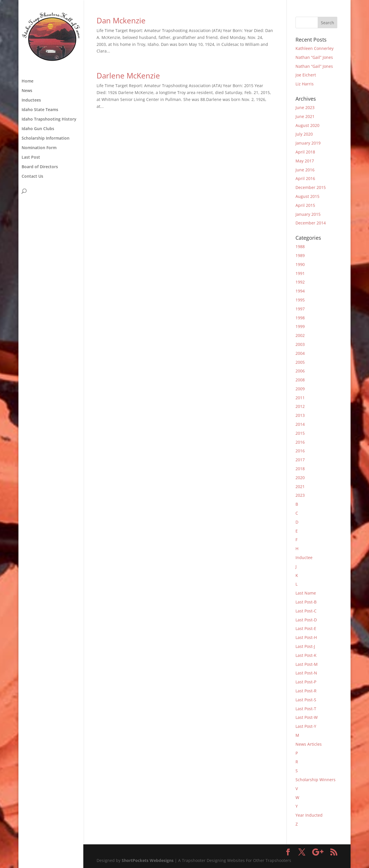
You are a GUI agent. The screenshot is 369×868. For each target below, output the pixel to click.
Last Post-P (306, 682)
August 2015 (307, 196)
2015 (300, 433)
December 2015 (311, 187)
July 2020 (304, 134)
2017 (300, 460)
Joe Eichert (306, 75)
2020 (300, 478)
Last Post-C (306, 611)
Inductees (31, 100)
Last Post (31, 158)
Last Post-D (306, 620)
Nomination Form (39, 148)
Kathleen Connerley (315, 48)
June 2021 (305, 116)
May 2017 (305, 161)
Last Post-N (306, 673)
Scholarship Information (46, 138)
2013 (300, 415)
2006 (300, 371)
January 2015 (308, 214)
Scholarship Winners (316, 780)
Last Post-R (306, 691)
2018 (300, 469)
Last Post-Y (306, 726)
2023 (300, 495)
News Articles (309, 744)
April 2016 (305, 178)
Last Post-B (306, 602)
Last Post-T (306, 709)
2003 (300, 344)
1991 (300, 273)
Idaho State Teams (40, 110)
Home (28, 81)
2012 (300, 406)
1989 (300, 255)
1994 (300, 291)
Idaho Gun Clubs (38, 129)
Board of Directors (40, 167)
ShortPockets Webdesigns (148, 860)
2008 (300, 380)
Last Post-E (306, 628)
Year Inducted (309, 815)
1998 (300, 318)
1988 (300, 246)
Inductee (304, 557)
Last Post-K (306, 655)
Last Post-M (307, 664)
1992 (300, 282)
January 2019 (308, 143)
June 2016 (305, 170)
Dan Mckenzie (121, 20)
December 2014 (311, 223)
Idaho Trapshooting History (49, 119)
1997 (300, 309)
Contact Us (32, 177)
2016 (300, 442)
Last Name (306, 593)
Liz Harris (305, 84)
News (27, 91)
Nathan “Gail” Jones (314, 57)
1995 (300, 300)
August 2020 (307, 125)
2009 (300, 389)
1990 (300, 264)
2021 (300, 487)
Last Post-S (306, 700)
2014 (300, 424)
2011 (300, 398)
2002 (300, 335)
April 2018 (305, 152)
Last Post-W (307, 717)
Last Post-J (305, 646)
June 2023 (305, 107)
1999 (300, 326)
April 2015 (305, 205)
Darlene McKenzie (128, 76)
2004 (300, 353)
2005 (300, 362)
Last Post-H (306, 637)
